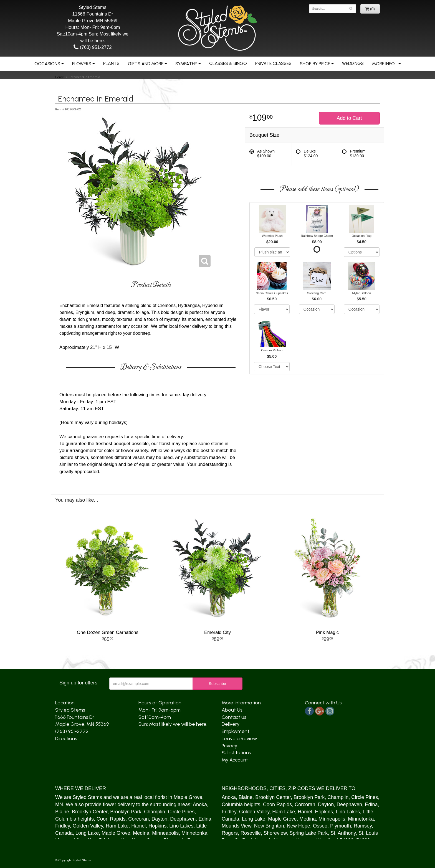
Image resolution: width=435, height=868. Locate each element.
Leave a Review (239, 738)
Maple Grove (188, 797)
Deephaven (183, 819)
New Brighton (269, 826)
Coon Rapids (111, 819)
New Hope (299, 826)
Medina (141, 833)
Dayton (159, 819)
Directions (66, 738)
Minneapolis (165, 833)
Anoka (200, 804)
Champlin (155, 812)
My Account (235, 760)
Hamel (138, 826)
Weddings (353, 63)
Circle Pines (181, 812)
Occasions (47, 64)
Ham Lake (117, 826)
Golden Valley (88, 826)
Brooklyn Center (90, 812)
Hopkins (157, 826)
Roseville (251, 833)
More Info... (385, 64)
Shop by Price (315, 64)
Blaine (62, 812)
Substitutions (236, 753)
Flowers (82, 64)
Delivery (231, 724)
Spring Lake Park (308, 833)
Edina (205, 819)
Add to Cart (349, 118)
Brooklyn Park (126, 812)
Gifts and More (146, 64)
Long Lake (87, 833)
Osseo (320, 826)
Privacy (229, 746)
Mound (229, 826)
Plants (111, 63)
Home (60, 77)
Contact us (234, 717)
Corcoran (138, 819)
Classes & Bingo (228, 63)
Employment (236, 731)
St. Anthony (343, 833)
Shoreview (275, 833)
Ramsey (363, 826)
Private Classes (273, 63)
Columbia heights (74, 819)
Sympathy (186, 64)
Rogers (230, 833)
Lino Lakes (181, 826)
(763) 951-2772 (93, 47)
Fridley (63, 826)
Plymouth (341, 826)
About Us (232, 710)
